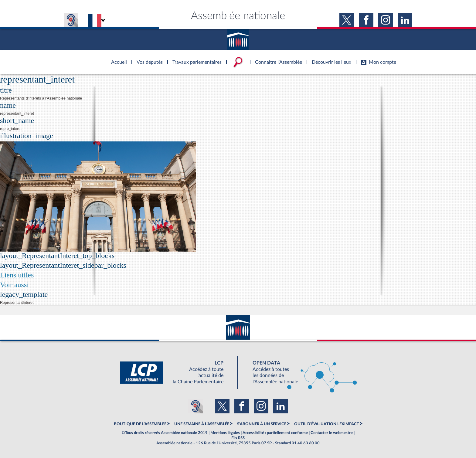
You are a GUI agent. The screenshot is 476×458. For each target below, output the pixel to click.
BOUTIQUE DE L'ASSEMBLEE (140, 424)
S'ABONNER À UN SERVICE (262, 424)
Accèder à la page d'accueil (117, 59)
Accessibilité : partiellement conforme (275, 433)
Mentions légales (225, 433)
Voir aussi (14, 285)
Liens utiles (17, 275)
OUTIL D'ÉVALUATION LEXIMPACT (327, 424)
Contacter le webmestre (332, 433)
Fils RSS (238, 438)
